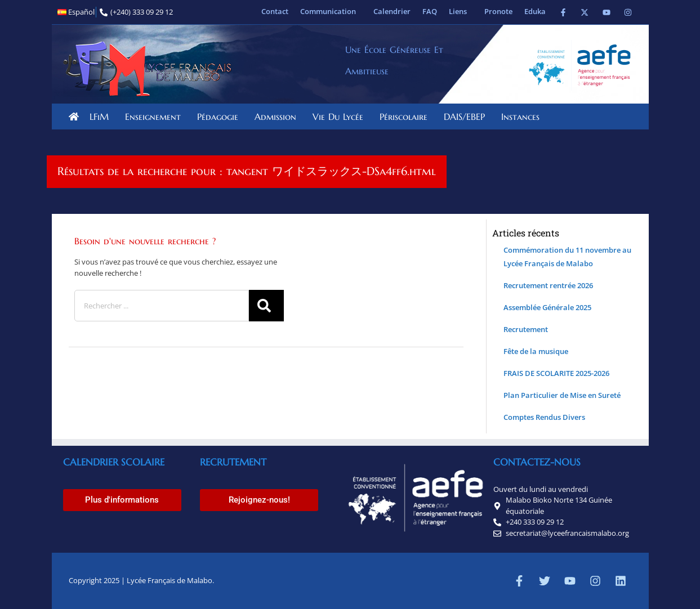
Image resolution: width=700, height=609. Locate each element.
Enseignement (156, 117)
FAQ (430, 11)
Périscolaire (406, 117)
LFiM (102, 117)
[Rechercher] (266, 306)
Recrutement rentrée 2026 (548, 285)
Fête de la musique (536, 351)
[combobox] (162, 306)
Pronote (498, 11)
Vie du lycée (341, 117)
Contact (275, 11)
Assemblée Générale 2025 (547, 307)
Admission (278, 117)
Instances (523, 117)
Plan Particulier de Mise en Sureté (562, 395)
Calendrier (392, 11)
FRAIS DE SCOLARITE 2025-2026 (556, 373)
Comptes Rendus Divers (544, 417)
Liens (461, 11)
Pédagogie (220, 117)
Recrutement (526, 329)
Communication (331, 11)
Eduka (535, 11)
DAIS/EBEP (467, 117)
